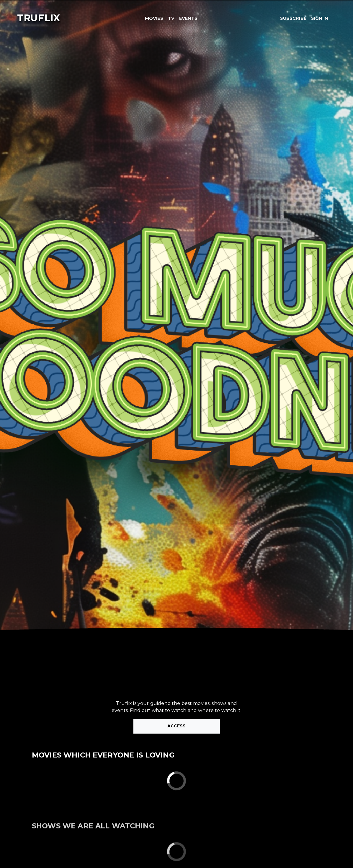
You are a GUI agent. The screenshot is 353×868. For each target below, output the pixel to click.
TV (171, 18)
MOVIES (154, 18)
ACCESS (177, 726)
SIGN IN (320, 18)
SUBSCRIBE (293, 18)
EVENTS (188, 18)
